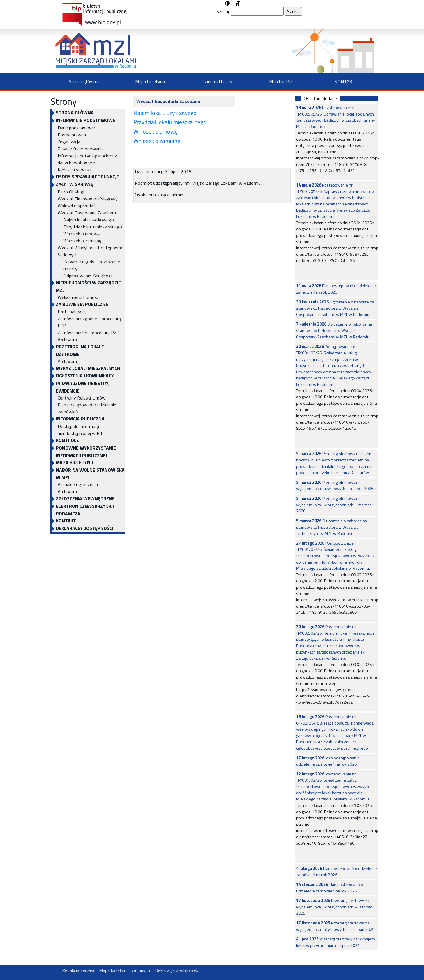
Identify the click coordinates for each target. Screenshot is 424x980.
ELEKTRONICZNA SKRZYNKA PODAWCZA (85, 510)
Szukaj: (223, 11)
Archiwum (67, 340)
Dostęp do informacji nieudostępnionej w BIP (81, 430)
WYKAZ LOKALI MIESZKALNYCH (88, 368)
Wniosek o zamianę (82, 241)
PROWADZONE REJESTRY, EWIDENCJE (83, 387)
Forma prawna (72, 135)
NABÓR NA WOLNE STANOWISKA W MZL (90, 474)
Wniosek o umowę (82, 234)
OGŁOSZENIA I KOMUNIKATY (85, 376)
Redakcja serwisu (74, 170)
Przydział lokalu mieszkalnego (93, 227)
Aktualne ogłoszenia (78, 484)
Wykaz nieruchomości (79, 297)
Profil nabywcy (72, 312)
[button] (227, 3)
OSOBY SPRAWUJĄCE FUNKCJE (88, 177)
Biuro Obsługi (71, 192)
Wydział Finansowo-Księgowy (88, 199)
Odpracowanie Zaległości (88, 276)
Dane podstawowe (76, 128)
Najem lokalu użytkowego (89, 220)
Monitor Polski (283, 81)
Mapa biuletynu (150, 81)
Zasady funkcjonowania (81, 149)
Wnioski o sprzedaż (76, 206)
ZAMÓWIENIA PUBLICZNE (82, 304)
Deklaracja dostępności (85, 528)
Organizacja (69, 142)
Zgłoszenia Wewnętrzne (85, 498)
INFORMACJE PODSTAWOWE (86, 120)
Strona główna (83, 81)
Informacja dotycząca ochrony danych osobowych (87, 159)
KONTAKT (345, 81)
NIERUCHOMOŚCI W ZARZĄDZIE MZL (88, 286)
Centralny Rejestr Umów (82, 398)
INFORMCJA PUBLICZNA (80, 419)
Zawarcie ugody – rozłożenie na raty (92, 265)
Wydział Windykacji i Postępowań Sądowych (91, 251)
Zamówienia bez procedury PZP (89, 333)
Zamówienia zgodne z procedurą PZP (89, 322)
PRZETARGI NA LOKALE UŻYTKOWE (80, 350)
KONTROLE (67, 440)
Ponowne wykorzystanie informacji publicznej (86, 452)
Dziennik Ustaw (217, 81)
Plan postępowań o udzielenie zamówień (87, 408)
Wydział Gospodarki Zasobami (87, 213)
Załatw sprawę (75, 184)
